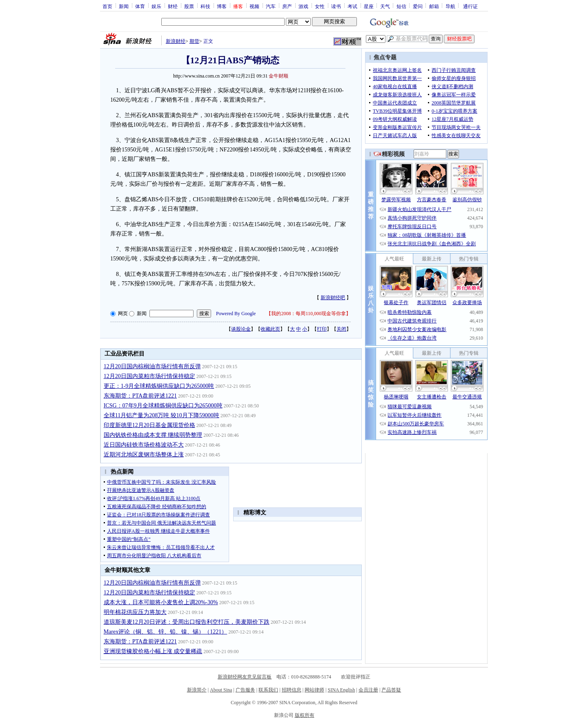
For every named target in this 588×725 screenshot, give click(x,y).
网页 (123, 314)
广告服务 (245, 690)
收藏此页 (270, 329)
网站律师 (314, 690)
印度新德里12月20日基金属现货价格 (149, 425)
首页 (107, 6)
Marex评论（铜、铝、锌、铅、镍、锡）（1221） (166, 632)
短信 (401, 6)
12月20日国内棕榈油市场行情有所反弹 (152, 366)
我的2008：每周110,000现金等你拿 (308, 314)
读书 (336, 6)
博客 (222, 6)
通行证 (470, 6)
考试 (352, 6)
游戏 (303, 6)
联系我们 (268, 690)
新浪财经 (176, 41)
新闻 (124, 6)
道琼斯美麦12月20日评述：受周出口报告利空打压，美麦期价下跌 (187, 622)
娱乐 (156, 6)
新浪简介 (197, 690)
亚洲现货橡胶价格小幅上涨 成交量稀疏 (153, 651)
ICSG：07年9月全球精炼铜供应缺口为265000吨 (163, 406)
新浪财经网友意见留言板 (245, 677)
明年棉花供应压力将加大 (135, 612)
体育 (140, 6)
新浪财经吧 (333, 298)
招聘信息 (292, 690)
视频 (254, 6)
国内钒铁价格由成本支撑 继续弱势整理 (153, 435)
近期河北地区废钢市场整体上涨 (144, 455)
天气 (385, 6)
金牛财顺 (278, 76)
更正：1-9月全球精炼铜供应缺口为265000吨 (159, 386)
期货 (194, 41)
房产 (287, 6)
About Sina (221, 690)
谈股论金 (241, 329)
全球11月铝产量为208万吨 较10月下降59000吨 (161, 415)
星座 (369, 6)
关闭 (341, 329)
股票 (189, 6)
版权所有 (305, 715)
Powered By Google (236, 314)
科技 (205, 6)
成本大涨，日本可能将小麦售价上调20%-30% (161, 602)
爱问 (418, 6)
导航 (450, 6)
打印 (322, 329)
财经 (173, 6)
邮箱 (434, 6)
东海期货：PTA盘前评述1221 (140, 396)
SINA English (341, 690)
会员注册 (368, 690)
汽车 (271, 6)
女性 (320, 6)
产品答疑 (391, 690)
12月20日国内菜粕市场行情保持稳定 (149, 376)
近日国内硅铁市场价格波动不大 (144, 445)
